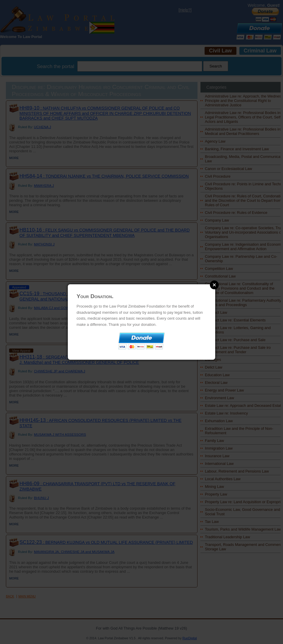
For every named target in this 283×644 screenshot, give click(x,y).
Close (214, 285)
